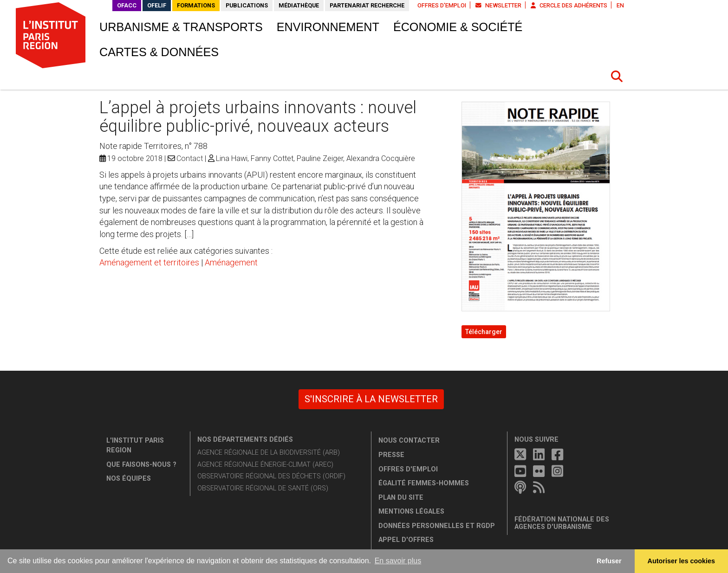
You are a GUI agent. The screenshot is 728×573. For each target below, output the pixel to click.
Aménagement (231, 262)
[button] (617, 77)
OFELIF (157, 5)
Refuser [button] (609, 561)
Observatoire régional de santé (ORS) (263, 488)
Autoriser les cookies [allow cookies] (682, 561)
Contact (190, 158)
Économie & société (458, 27)
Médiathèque (299, 5)
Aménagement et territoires (149, 262)
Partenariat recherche (367, 5)
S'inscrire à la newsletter (371, 399)
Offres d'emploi (442, 5)
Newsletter (498, 5)
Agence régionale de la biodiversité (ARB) (269, 453)
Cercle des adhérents (569, 5)
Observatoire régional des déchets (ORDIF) (271, 476)
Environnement (328, 27)
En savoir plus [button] (398, 561)
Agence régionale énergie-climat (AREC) (265, 465)
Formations (196, 5)
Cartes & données (159, 52)
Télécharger (484, 332)
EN (620, 5)
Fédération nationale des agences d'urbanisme (562, 523)
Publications (247, 5)
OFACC (127, 5)
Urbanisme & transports (181, 27)
